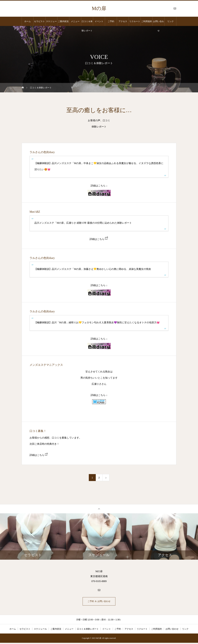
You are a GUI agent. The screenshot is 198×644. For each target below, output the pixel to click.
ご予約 (111, 21)
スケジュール (51, 23)
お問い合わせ (159, 23)
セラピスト (39, 21)
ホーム (28, 21)
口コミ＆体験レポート (87, 23)
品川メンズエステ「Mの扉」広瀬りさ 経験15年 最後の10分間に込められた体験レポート (83, 223)
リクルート (135, 21)
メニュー (75, 21)
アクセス (123, 21)
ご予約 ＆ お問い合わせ (99, 602)
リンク (170, 21)
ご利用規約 (147, 21)
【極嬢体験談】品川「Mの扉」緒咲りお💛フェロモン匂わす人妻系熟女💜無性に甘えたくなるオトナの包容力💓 (97, 322)
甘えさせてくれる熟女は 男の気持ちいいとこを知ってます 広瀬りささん (99, 378)
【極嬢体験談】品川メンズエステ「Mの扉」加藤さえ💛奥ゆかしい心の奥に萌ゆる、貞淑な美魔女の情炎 (93, 269)
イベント (99, 21)
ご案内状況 (63, 21)
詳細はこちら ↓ (99, 186)
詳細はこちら (97, 239)
